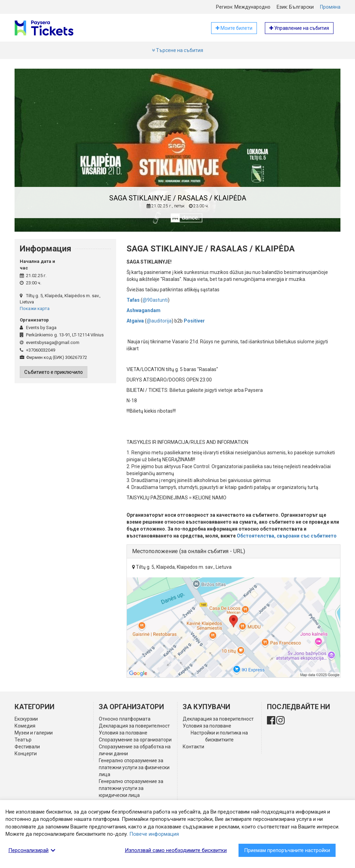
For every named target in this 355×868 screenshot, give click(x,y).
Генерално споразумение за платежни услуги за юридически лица (131, 788)
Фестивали (27, 747)
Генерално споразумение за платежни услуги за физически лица (134, 767)
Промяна (330, 7)
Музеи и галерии (34, 733)
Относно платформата (125, 719)
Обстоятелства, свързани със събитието (287, 536)
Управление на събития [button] (299, 28)
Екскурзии (26, 719)
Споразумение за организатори (135, 740)
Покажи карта (35, 308)
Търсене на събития (177, 50)
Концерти (26, 754)
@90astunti (155, 300)
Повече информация (154, 834)
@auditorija (159, 321)
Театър (23, 740)
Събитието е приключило (54, 372)
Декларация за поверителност (134, 726)
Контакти (193, 747)
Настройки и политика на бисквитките (219, 736)
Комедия (25, 726)
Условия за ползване (123, 733)
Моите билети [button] (234, 28)
